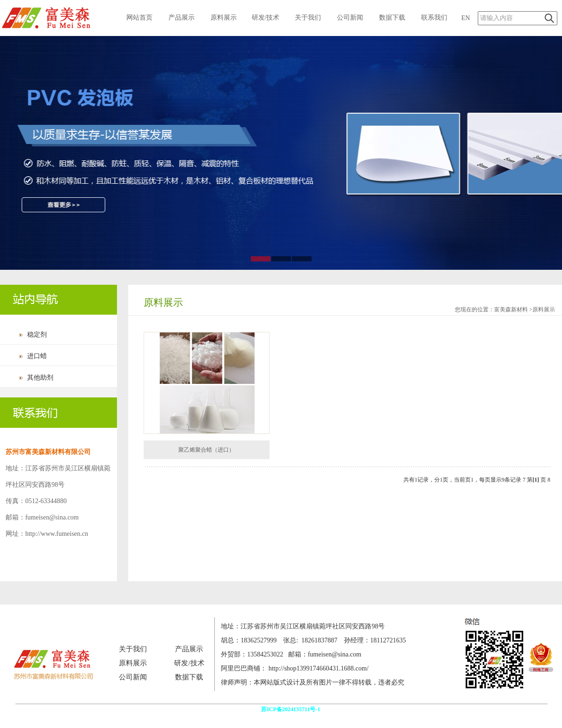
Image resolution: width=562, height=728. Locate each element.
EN (466, 18)
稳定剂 (37, 335)
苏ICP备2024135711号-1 (291, 709)
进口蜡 (37, 356)
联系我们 (434, 18)
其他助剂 (40, 378)
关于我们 (308, 18)
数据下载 (392, 18)
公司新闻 (350, 18)
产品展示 (182, 18)
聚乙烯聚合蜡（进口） (206, 450)
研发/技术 (266, 18)
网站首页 (139, 18)
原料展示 (224, 18)
